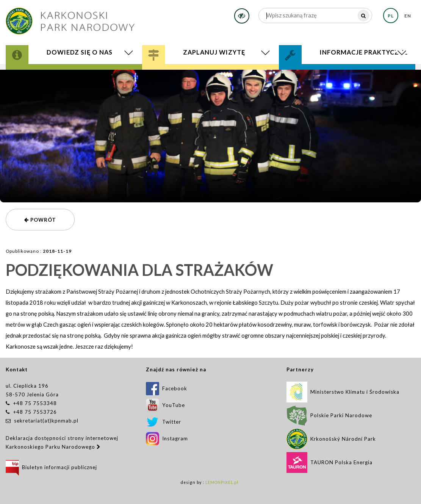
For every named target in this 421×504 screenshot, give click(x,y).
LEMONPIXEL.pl (222, 482)
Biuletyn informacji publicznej (51, 467)
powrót (40, 220)
